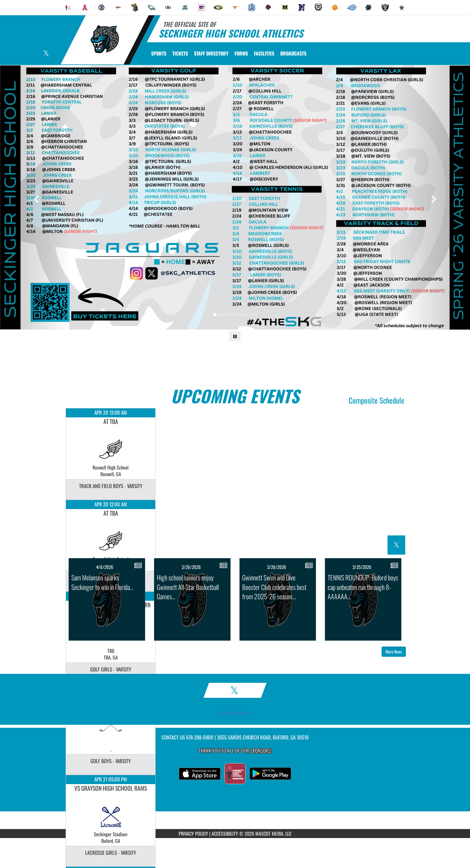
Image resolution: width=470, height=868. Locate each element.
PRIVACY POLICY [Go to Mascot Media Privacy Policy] (193, 834)
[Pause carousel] (235, 336)
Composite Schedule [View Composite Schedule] (376, 400)
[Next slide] (435, 197)
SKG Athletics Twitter (235, 713)
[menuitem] (68, 7)
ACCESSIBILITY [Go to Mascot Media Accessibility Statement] (225, 834)
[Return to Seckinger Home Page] (105, 39)
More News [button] (394, 652)
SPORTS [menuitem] (159, 53)
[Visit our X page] (46, 54)
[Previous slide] (35, 197)
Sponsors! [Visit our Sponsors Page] (261, 750)
